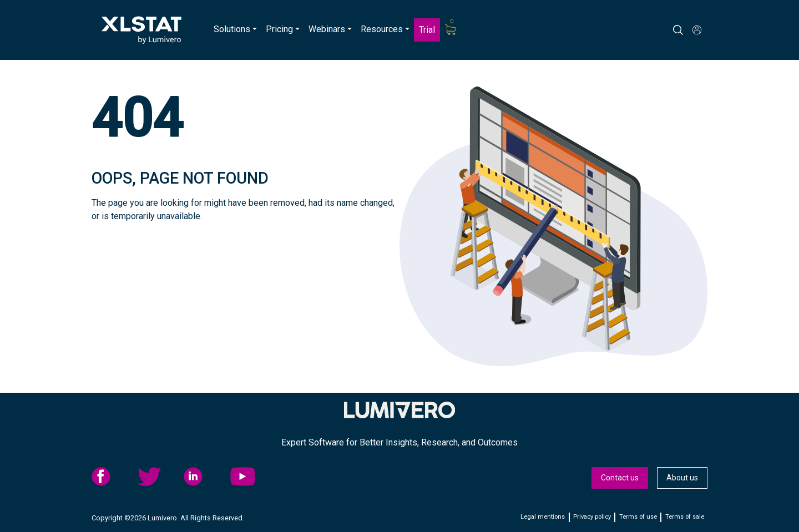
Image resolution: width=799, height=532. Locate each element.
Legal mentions (543, 517)
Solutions (232, 29)
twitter (158, 477)
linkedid (204, 477)
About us (682, 478)
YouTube (250, 477)
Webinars (327, 29)
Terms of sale (685, 517)
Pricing (279, 29)
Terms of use (638, 517)
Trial (427, 30)
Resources (382, 29)
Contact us (620, 478)
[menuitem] (235, 30)
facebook (112, 477)
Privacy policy (592, 517)
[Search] (688, 30)
